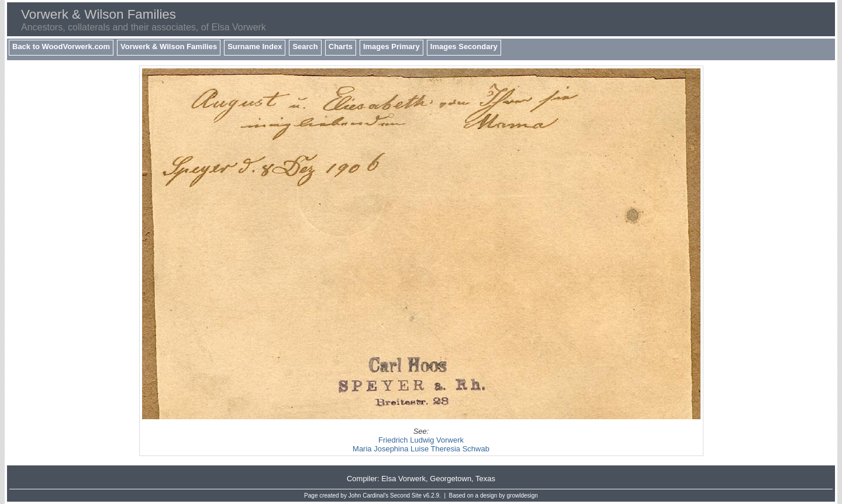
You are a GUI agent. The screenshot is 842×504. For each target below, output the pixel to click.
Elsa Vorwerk (403, 479)
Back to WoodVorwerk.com (61, 46)
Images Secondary (464, 46)
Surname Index (255, 46)
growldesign (522, 496)
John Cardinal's (369, 496)
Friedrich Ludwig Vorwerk (421, 440)
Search (305, 46)
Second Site (406, 496)
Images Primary (391, 46)
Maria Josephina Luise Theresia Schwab (421, 449)
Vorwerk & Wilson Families (169, 46)
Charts (341, 46)
